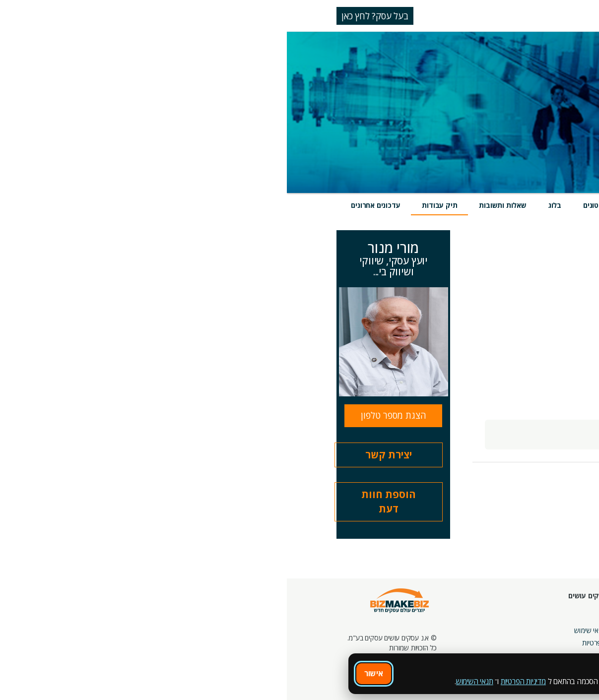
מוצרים (447, 205)
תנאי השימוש (188, 681)
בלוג (268, 205)
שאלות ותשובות (216, 205)
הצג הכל (507, 262)
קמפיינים (503, 620)
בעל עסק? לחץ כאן (88, 16)
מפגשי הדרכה (387, 633)
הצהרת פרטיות (316, 643)
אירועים (403, 205)
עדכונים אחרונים (89, 205)
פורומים (435, 633)
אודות (329, 618)
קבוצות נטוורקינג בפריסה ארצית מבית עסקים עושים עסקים (480, 643)
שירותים (492, 205)
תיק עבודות (153, 205)
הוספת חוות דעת (102, 502)
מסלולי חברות (496, 608)
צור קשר (394, 645)
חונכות (397, 608)
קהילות (436, 645)
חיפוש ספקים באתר (558, 608)
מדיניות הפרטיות (236, 681)
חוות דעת (356, 205)
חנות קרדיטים (566, 620)
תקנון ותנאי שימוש (312, 630)
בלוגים (437, 620)
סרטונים (308, 205)
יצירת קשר (102, 455)
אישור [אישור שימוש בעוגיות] (87, 673)
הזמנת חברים (567, 633)
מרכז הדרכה (389, 620)
